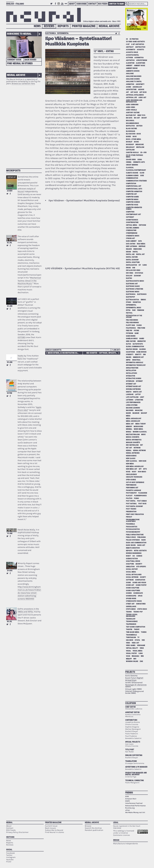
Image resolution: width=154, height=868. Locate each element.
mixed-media (138, 429)
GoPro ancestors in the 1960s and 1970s (28, 610)
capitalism (130, 150)
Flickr (66, 5)
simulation (130, 567)
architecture (131, 90)
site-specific (141, 567)
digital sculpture (133, 262)
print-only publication (135, 514)
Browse (88, 826)
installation (131, 371)
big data (129, 118)
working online (132, 661)
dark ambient (131, 241)
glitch (128, 344)
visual (128, 651)
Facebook (55, 5)
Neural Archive (109, 26)
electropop (130, 297)
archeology (137, 87)
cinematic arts (139, 162)
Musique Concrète (133, 443)
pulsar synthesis (133, 540)
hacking (142, 349)
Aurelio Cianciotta (53, 350)
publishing (141, 537)
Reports (63, 26)
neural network (139, 450)
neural (129, 450)
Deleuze (129, 249)
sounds (129, 593)
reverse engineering (134, 553)
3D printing (134, 39)
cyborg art (130, 238)
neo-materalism (132, 445)
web (142, 656)
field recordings (132, 323)
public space (131, 537)
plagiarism (143, 493)
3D (127, 39)
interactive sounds (134, 378)
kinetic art (137, 392)
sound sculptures (133, 591)
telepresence (131, 624)
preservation (131, 512)
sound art (130, 585)
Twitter (52, 5)
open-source (131, 480)
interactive (130, 376)
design (128, 252)
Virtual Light (131, 689)
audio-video (130, 107)
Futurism (129, 333)
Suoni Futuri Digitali (134, 678)
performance (131, 485)
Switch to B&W (116, 4)
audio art (142, 98)
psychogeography (133, 532)
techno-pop (138, 612)
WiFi (135, 659)
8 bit (128, 44)
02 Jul (9, 243)
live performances (133, 402)
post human (142, 501)
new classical (132, 461)
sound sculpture (133, 588)
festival (129, 313)
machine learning (133, 408)
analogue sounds (133, 79)
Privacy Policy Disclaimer (17, 832)
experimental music (134, 308)
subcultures (141, 604)
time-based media (133, 632)
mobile (129, 432)
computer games (132, 197)
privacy (129, 517)
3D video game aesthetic (135, 42)
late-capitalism (132, 397)
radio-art (141, 545)
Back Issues (30, 60)
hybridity (130, 355)
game (137, 333)
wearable (135, 656)
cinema (129, 162)
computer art (131, 194)
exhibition (137, 302)
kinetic (129, 392)
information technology (136, 365)
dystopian (139, 273)
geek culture (131, 341)
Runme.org (130, 808)
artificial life (131, 98)
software (130, 580)
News (37, 26)
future (136, 331)
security (139, 564)
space (140, 596)
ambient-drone (132, 68)
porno (136, 498)
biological (130, 121)
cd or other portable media (134, 156)
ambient (129, 66)
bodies (128, 137)
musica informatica (134, 440)
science (139, 556)
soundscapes (131, 596)
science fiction (132, 559)
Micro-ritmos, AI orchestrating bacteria (64, 353)
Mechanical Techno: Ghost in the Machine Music (29, 281)
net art (129, 448)
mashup (144, 413)
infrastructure (132, 368)
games (142, 339)
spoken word (131, 599)
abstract (130, 47)
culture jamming (132, 228)
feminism (141, 310)
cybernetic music (133, 236)
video (128, 643)
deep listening (131, 246)
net (141, 445)
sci (134, 556)
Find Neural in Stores (20, 63)
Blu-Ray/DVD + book (133, 134)
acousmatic (131, 50)
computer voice (132, 205)
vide (143, 640)
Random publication (94, 830)
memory (129, 427)
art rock (143, 92)
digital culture (132, 257)
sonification (140, 580)
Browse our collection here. (23, 84)
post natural (131, 504)
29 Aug (10, 571)
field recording (132, 320)
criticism (142, 225)
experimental (63, 33)
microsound (138, 427)
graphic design (132, 349)
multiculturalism (133, 435)
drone (128, 268)
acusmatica (139, 58)
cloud (142, 173)
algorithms (141, 63)
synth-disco (142, 609)
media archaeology (134, 419)
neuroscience (131, 456)
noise (128, 472)
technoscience (132, 621)
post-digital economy (134, 506)
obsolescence (131, 474)
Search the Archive (93, 828)
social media (131, 572)
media (128, 416)
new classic (131, 458)
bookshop (130, 145)
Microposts (13, 171)
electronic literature (134, 289)
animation (130, 84)
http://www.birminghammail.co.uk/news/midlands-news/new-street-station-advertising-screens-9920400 (29, 593)
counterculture (132, 222)
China (140, 160)
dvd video (130, 273)
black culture (131, 129)
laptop (138, 394)
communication (132, 178)
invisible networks (133, 389)
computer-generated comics (134, 208)
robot (128, 556)
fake (134, 310)
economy (137, 276)
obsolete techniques (134, 477)
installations (131, 373)
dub (134, 268)
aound (128, 87)
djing (145, 265)
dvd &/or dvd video (133, 270)
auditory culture (133, 113)
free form (141, 328)
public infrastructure (135, 535)
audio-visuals (131, 110)
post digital (131, 501)
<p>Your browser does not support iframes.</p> (24, 125)
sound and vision (139, 583)
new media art (132, 469)
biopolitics (130, 126)
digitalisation (131, 265)
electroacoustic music (135, 281)
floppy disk (130, 325)
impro (128, 360)
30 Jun (10, 306)
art (127, 92)
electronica (50, 33)
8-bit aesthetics (138, 44)
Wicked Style (131, 680)
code (142, 176)
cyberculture (131, 230)
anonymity (140, 84)
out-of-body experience (135, 482)
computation (131, 184)
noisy (134, 472)
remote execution (133, 548)
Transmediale (131, 635)
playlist (129, 496)
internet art (131, 384)
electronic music (133, 292)
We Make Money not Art (135, 812)
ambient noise (139, 66)
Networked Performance (135, 806)
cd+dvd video (131, 160)
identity (138, 355)
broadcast (130, 147)
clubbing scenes (132, 176)
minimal (129, 429)
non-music (142, 472)
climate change (132, 173)
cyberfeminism (132, 233)
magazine (139, 410)
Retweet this (7, 194)
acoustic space (132, 52)
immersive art (138, 357)
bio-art (137, 118)
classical (130, 168)
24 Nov (10, 191)
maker (128, 413)
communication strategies (136, 181)
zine (141, 661)
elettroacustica (133, 300)
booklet (129, 142)
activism (129, 58)
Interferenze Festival (134, 803)
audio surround (132, 105)
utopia (137, 640)
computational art (134, 186)
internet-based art (134, 386)
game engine (131, 336)
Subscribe (81, 4)
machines (130, 410)
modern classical (140, 432)
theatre (129, 629)
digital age (130, 254)
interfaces (130, 381)
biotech (139, 126)
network (137, 448)
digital (135, 252)
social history (132, 569)
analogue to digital (134, 82)
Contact (92, 4)
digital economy (132, 260)
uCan (127, 810)
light (142, 397)
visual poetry (131, 653)
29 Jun (10, 362)
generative (141, 341)
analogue (130, 74)
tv (138, 637)
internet (139, 381)
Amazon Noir (131, 799)
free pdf (129, 331)
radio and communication (136, 543)
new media (130, 464)
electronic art (132, 284)
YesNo (21, 356)
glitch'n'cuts (138, 344)
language (130, 394)
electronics (142, 294)
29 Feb (9, 393)
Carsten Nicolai (132, 153)
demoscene (137, 249)
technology (131, 619)
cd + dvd (143, 153)
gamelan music (132, 339)
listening (130, 400)
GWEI (128, 801)
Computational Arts (134, 189)
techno (129, 612)
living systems (132, 405)
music (143, 435)
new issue (142, 461)
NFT (140, 469)
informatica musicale (134, 363)
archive (141, 90)
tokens (144, 632)
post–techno (131, 509)
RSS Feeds (103, 4)
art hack (134, 92)
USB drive (130, 640)
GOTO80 (21, 337)
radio (144, 540)
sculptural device (133, 561)
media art (130, 424)
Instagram (59, 5)
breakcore (140, 145)
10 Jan (10, 533)
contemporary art (133, 214)
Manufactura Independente (126, 844)
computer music (132, 200)
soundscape (138, 593)
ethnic (129, 302)
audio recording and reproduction (134, 101)
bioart (144, 118)
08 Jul (9, 622)
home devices (141, 352)
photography (131, 493)
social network (132, 577)
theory (137, 629)
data (140, 241)
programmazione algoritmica (133, 520)
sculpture (130, 564)
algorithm (130, 63)
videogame (141, 645)
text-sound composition (136, 627)
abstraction (140, 47)
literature (139, 400)
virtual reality (132, 648)
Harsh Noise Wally (26, 530)
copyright (130, 217)
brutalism (140, 147)
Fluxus (139, 325)
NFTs (145, 469)
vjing (141, 653)
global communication (135, 347)
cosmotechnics (132, 220)
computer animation (134, 192)
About (72, 4)
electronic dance (133, 286)
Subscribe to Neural (19, 34)
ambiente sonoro (133, 71)
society (143, 577)
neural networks (133, 453)
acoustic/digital (132, 55)
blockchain (130, 131)
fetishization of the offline (134, 316)
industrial (136, 360)
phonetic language (133, 490)
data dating (131, 244)
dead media (141, 244)
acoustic (140, 50)
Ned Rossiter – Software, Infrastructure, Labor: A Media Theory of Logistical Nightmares (103, 353)
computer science (133, 202)
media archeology (133, 421)
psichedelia (130, 524)
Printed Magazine (84, 26)
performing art (132, 488)
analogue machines (134, 76)
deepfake (142, 246)
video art (135, 643)
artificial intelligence (135, 95)
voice (128, 656)
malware (136, 413)
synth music (131, 609)
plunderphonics (140, 496)
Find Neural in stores (55, 832)
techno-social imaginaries (132, 615)
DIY (140, 265)
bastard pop (131, 115)
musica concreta (133, 437)
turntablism (131, 637)
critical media (132, 225)
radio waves (131, 545)
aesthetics (130, 60)
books (136, 142)
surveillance (131, 607)
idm (144, 355)
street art (130, 604)
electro (129, 278)
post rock (142, 504)
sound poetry (141, 585)
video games (131, 645)
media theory (141, 424)
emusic (143, 300)
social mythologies (134, 575)
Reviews (49, 26)
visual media (137, 651)
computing (130, 212)
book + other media (134, 139)
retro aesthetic (140, 551)
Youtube (63, 5)
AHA (127, 796)
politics (129, 498)
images (129, 357)
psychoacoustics (133, 529)
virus (142, 648)
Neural (9, 822)
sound (128, 583)
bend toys (141, 115)
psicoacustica (132, 527)
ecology (129, 276)
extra (128, 310)
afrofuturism (142, 60)
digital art (140, 254)
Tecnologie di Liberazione (136, 685)
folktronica (131, 328)
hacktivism (130, 352)
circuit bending (132, 165)
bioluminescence (132, 123)
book (135, 137)
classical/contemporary (136, 170)
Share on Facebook (10, 194)
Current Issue (14, 60)
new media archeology (135, 466)
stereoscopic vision (134, 601)
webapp (129, 659)
